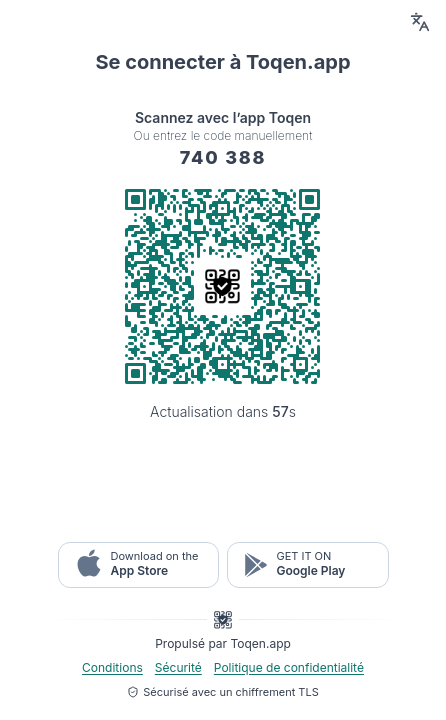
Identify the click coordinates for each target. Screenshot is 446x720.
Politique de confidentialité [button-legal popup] (289, 667)
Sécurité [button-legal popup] (178, 667)
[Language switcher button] (420, 22)
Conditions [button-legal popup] (112, 667)
